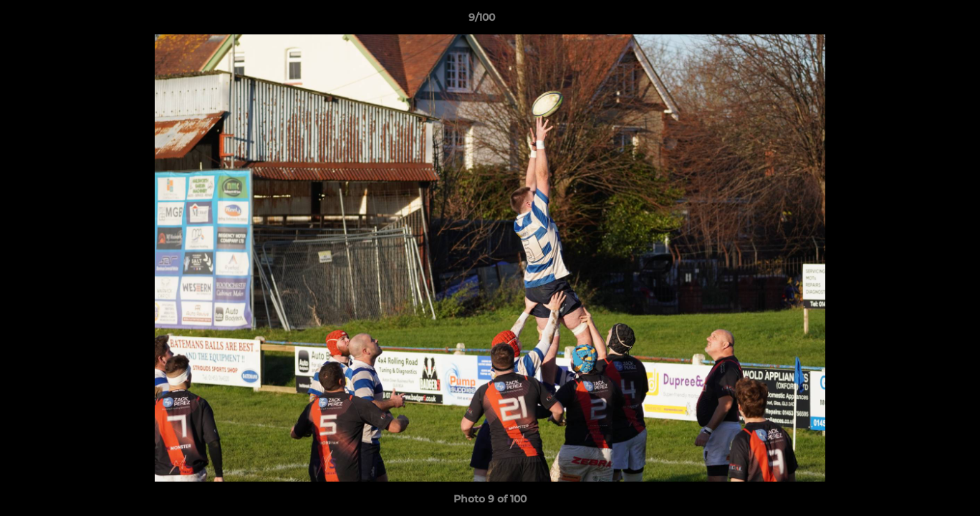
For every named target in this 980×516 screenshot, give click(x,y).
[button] (920, 21)
